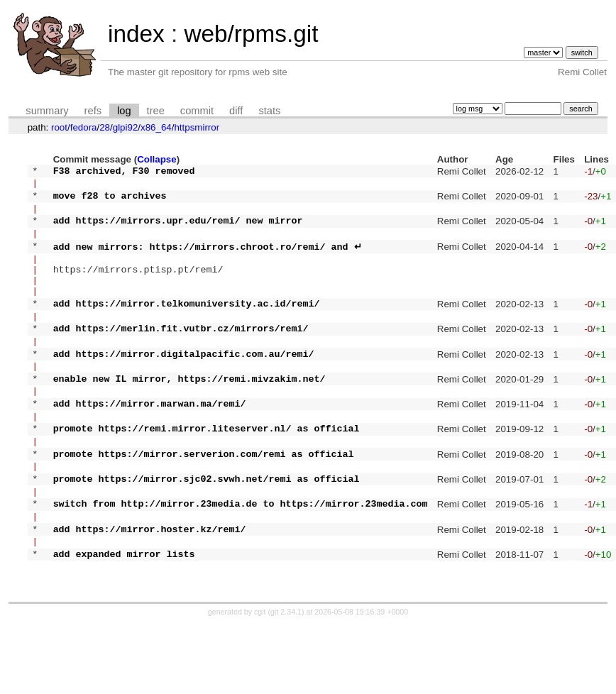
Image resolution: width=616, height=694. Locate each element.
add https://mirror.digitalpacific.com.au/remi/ (184, 387)
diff (236, 111)
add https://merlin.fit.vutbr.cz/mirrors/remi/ (181, 357)
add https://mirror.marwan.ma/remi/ (150, 445)
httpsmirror (197, 127)
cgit (261, 681)
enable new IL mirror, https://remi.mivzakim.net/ (189, 416)
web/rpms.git (251, 34)
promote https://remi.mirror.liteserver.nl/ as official (207, 474)
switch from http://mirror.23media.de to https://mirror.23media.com (241, 562)
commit (197, 111)
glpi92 (126, 127)
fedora (84, 127)
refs (93, 111)
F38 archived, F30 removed (124, 172)
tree (156, 111)
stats (269, 111)
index (136, 34)
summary (47, 111)
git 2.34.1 (286, 681)
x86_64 (156, 127)
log (124, 111)
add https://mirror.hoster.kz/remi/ (150, 592)
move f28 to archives (110, 202)
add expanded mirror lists (124, 621)
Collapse (157, 159)
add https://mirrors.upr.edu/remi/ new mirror (178, 231)
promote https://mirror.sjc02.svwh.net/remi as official (207, 533)
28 (105, 127)
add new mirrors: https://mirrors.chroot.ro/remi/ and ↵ (208, 260)
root (59, 127)
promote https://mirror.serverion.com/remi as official (204, 504)
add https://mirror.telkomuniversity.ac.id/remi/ (187, 328)
